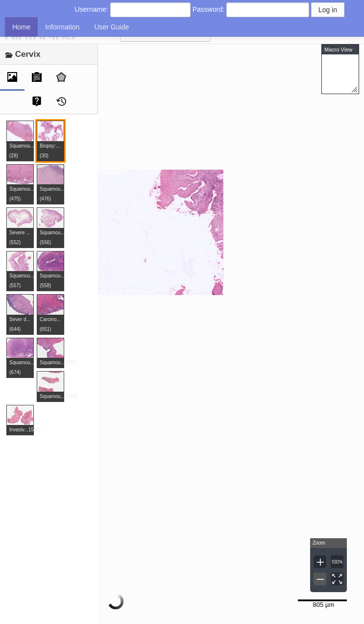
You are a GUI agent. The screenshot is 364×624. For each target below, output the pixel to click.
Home (21, 27)
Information (62, 27)
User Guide (111, 27)
